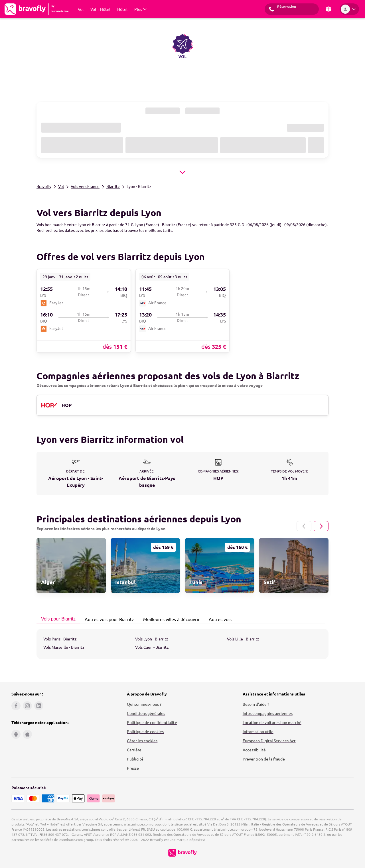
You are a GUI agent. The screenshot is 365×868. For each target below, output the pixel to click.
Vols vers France (85, 186)
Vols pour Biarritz (57, 619)
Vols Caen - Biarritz (152, 647)
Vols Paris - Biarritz (60, 639)
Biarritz (113, 186)
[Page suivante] (321, 526)
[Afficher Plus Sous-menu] (140, 9)
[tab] (58, 619)
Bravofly (44, 186)
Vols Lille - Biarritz (243, 639)
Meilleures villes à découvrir (170, 619)
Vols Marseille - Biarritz (64, 647)
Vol (61, 186)
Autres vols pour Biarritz (108, 619)
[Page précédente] (304, 526)
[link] (84, 311)
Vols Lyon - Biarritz (152, 639)
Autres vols (219, 619)
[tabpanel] (182, 644)
